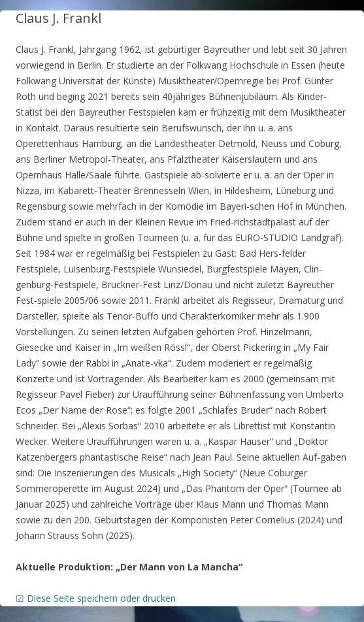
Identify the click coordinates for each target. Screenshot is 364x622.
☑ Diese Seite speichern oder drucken (96, 598)
